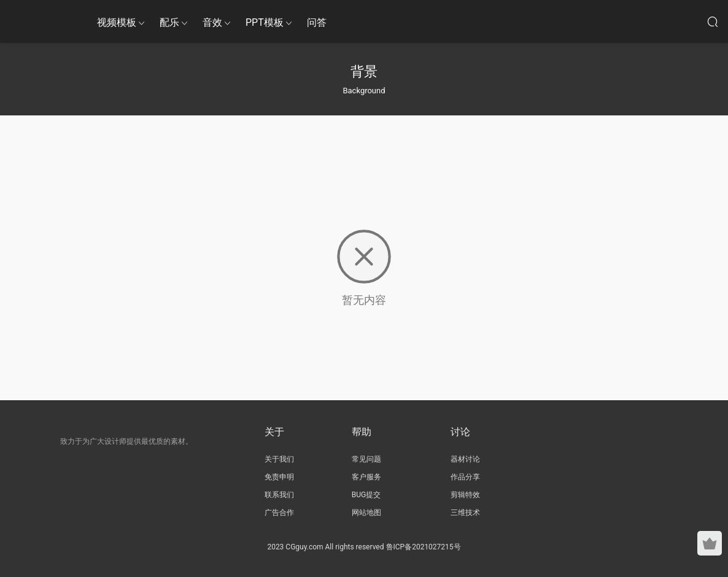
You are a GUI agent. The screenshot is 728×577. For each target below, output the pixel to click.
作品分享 (465, 477)
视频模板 (117, 22)
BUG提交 (366, 495)
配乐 (169, 22)
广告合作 (279, 513)
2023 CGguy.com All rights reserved (325, 547)
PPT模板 (265, 22)
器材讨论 (465, 459)
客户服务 (366, 477)
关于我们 (279, 459)
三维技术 (465, 513)
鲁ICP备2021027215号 (424, 547)
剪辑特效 (465, 495)
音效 (212, 22)
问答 (317, 22)
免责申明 (279, 477)
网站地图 (366, 513)
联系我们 (279, 495)
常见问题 (366, 459)
